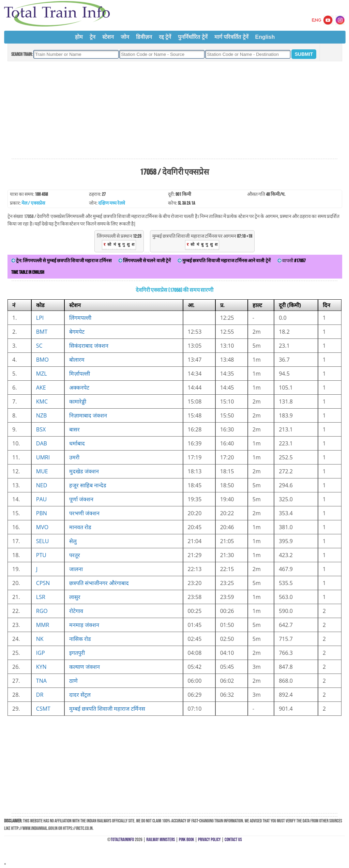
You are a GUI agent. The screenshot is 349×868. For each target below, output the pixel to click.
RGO (42, 611)
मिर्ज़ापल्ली (80, 374)
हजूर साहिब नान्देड (88, 485)
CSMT (43, 709)
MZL (42, 374)
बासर (74, 429)
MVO (42, 527)
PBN (42, 513)
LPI (40, 318)
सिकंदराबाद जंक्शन (89, 346)
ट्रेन (93, 37)
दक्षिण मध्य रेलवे (112, 203)
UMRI (43, 457)
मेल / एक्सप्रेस (33, 203)
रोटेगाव (76, 611)
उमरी (74, 457)
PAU (41, 499)
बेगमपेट (77, 332)
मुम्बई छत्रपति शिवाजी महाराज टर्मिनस (107, 709)
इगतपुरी (77, 653)
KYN (41, 667)
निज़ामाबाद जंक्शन (88, 415)
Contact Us (233, 840)
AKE (41, 388)
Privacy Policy (209, 840)
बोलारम (77, 360)
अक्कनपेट (79, 388)
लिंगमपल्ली (80, 318)
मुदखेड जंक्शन (84, 471)
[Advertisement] (174, 110)
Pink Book (187, 840)
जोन (125, 37)
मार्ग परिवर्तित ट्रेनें (231, 37)
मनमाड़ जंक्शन (84, 625)
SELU (43, 541)
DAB (42, 443)
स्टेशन (108, 37)
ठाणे (73, 681)
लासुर (75, 597)
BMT (42, 332)
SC (39, 346)
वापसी (292, 261)
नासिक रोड (80, 639)
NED (42, 485)
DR (40, 695)
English (265, 37)
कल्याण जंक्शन (85, 667)
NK (40, 639)
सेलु (73, 541)
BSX (41, 429)
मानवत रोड (80, 527)
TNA (41, 681)
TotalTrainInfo (122, 840)
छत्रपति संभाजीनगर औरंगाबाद (99, 583)
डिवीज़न (144, 37)
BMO (42, 360)
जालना (76, 569)
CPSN (43, 583)
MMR (43, 625)
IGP (41, 653)
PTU (41, 555)
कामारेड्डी (78, 401)
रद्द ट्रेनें (165, 37)
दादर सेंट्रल (80, 695)
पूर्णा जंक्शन (81, 499)
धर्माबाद (77, 443)
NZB (42, 415)
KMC (42, 401)
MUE (42, 471)
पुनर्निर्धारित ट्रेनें (193, 37)
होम (79, 37)
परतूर (75, 555)
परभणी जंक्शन (84, 513)
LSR (41, 597)
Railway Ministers (161, 840)
